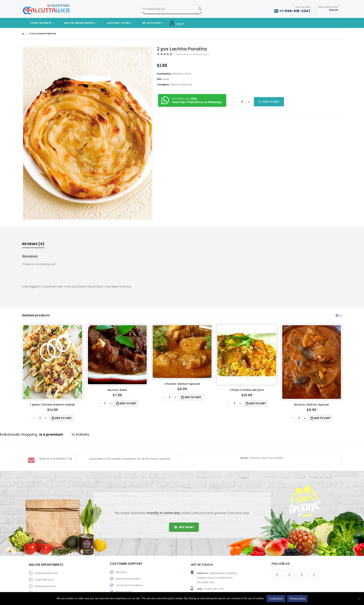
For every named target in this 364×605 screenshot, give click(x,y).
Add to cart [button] (64, 392)
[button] (337, 315)
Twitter (290, 575)
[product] (53, 349)
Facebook (277, 575)
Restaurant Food (45, 586)
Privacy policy (124, 592)
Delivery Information (128, 579)
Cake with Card (44, 580)
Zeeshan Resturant (181, 84)
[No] (359, 598)
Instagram (314, 575)
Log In (177, 23)
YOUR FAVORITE (38, 23)
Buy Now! (184, 527)
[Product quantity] (242, 102)
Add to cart (271, 102)
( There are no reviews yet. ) (192, 54)
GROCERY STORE (115, 23)
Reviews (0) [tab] (33, 244)
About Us (121, 572)
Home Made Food (46, 573)
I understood (276, 599)
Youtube (302, 575)
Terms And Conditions (130, 585)
